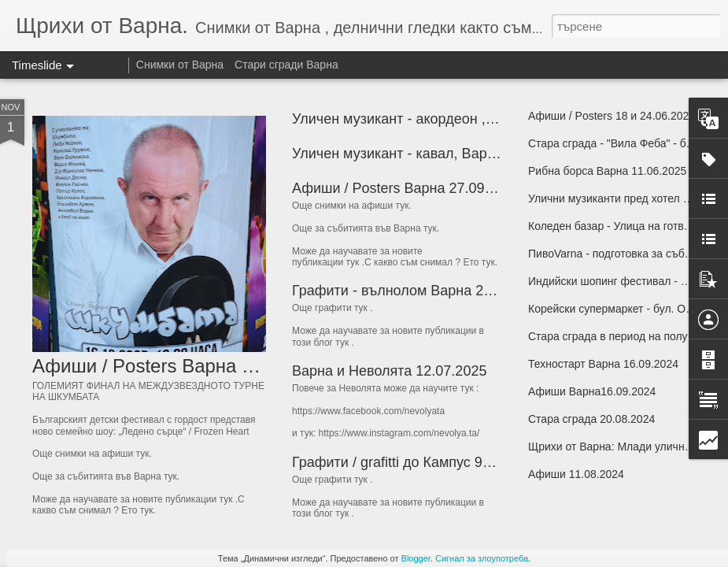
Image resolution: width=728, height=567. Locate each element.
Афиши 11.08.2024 (576, 474)
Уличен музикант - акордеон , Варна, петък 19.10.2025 (471, 119)
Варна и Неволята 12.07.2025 (389, 371)
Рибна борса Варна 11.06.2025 (607, 171)
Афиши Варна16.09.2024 (592, 391)
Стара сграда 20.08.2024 (591, 419)
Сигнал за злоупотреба (482, 558)
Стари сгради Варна (286, 65)
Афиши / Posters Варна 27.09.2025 (406, 188)
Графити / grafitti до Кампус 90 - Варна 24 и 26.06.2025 (471, 462)
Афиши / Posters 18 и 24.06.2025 (612, 116)
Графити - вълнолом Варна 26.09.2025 (419, 291)
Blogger (416, 558)
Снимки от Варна (180, 65)
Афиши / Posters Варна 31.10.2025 (184, 366)
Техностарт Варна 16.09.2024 (603, 364)
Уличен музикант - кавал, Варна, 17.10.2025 (437, 154)
